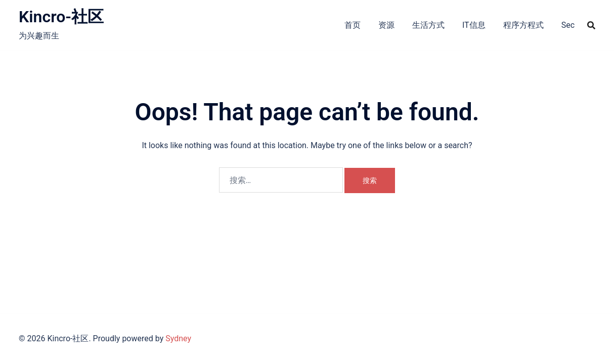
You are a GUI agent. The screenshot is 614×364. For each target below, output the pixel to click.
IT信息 (474, 25)
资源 (386, 25)
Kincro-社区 (61, 17)
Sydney (178, 338)
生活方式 (428, 25)
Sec (568, 25)
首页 (353, 25)
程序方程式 (523, 25)
